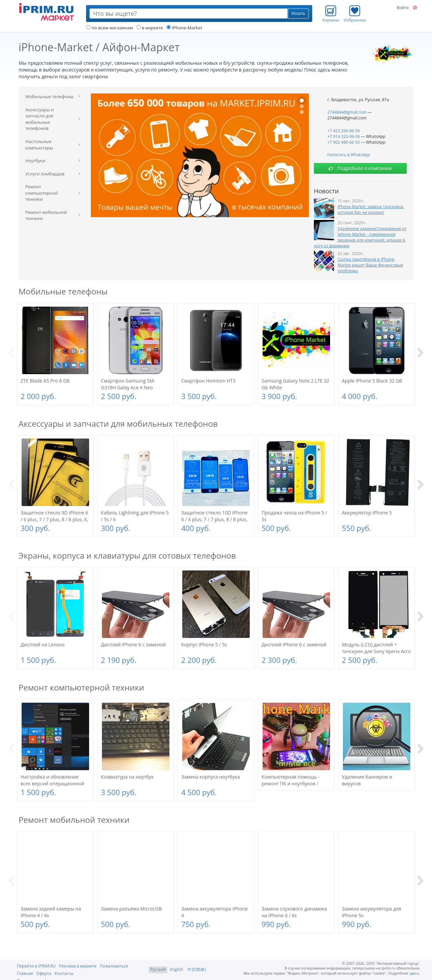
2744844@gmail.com (347, 112)
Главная (25, 973)
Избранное (355, 14)
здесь (414, 973)
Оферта (44, 973)
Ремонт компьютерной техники (81, 687)
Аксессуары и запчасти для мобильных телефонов (118, 424)
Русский (158, 969)
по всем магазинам (110, 28)
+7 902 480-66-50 (344, 142)
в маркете (150, 28)
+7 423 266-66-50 (344, 131)
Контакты (64, 973)
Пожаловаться (114, 966)
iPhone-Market (184, 28)
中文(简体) (197, 969)
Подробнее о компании (360, 168)
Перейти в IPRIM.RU (36, 966)
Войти (402, 8)
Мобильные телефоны (63, 291)
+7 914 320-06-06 (344, 136)
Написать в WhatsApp (349, 155)
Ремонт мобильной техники (74, 820)
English (177, 969)
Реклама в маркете (78, 966)
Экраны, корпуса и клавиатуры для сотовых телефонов (127, 555)
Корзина (331, 14)
